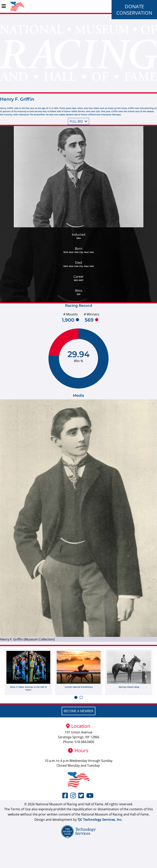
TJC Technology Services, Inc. (100, 820)
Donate (134, 6)
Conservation (134, 13)
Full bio (78, 121)
